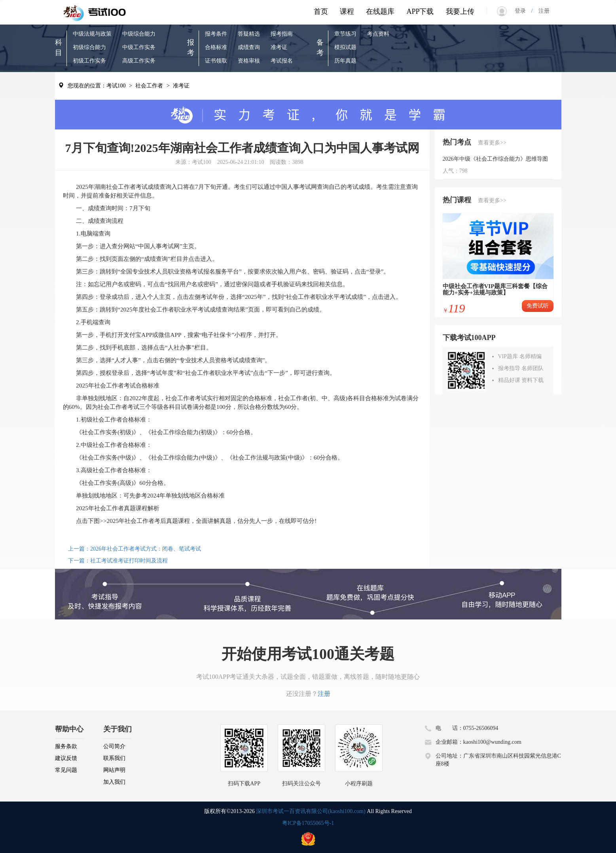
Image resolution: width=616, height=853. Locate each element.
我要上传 (460, 11)
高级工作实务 (139, 61)
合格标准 (216, 47)
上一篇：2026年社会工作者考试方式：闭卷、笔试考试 (135, 549)
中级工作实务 (139, 47)
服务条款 (66, 746)
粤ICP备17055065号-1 (308, 823)
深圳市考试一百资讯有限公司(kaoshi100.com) (311, 811)
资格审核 (249, 61)
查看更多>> (492, 143)
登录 (523, 11)
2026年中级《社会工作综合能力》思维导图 (495, 159)
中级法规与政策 (92, 34)
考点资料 (378, 34)
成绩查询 (249, 47)
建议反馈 (66, 758)
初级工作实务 (89, 61)
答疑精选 (249, 34)
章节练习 (345, 34)
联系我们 (114, 758)
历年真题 (345, 61)
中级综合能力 (139, 34)
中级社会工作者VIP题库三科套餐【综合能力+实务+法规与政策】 (495, 290)
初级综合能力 (89, 47)
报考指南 (282, 34)
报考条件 (216, 34)
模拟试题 (345, 47)
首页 (321, 11)
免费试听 (538, 306)
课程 (347, 11)
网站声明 (114, 770)
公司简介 (114, 746)
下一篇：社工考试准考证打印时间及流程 (118, 561)
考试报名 (282, 61)
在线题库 (380, 11)
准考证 (279, 47)
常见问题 (66, 770)
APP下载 (420, 11)
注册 (541, 11)
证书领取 (216, 61)
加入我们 (114, 782)
